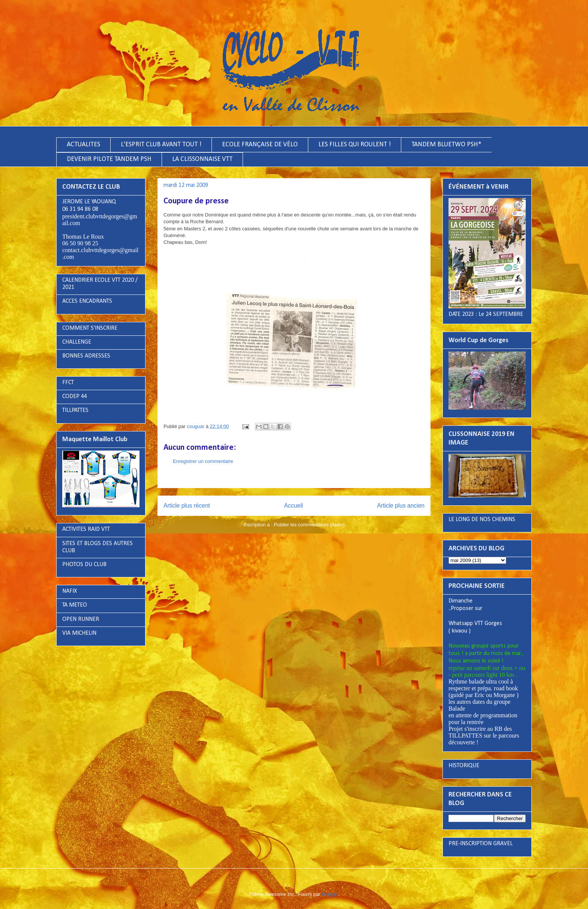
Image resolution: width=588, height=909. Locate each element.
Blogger (330, 894)
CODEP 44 (75, 397)
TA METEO (75, 605)
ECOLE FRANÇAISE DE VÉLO (260, 145)
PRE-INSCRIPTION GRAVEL (481, 844)
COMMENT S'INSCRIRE (90, 328)
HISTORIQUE (464, 766)
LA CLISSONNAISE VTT (202, 159)
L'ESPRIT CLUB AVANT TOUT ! (161, 145)
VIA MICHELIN (79, 633)
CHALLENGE (77, 342)
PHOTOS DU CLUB (84, 565)
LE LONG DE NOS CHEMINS (482, 520)
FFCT (68, 383)
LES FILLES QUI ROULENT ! (355, 145)
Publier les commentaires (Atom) (309, 525)
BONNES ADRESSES (86, 356)
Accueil (294, 506)
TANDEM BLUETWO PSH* (446, 145)
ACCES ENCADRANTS (87, 301)
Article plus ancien (401, 506)
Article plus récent (187, 506)
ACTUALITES (83, 145)
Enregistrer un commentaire (203, 461)
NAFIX (70, 591)
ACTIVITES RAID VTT (86, 529)
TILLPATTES (75, 410)
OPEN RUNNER (81, 619)
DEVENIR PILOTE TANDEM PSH (109, 159)
